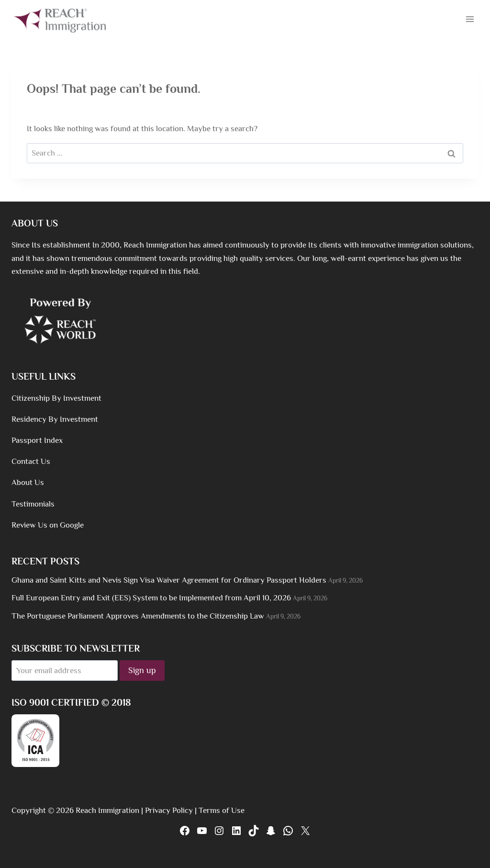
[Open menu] (470, 19)
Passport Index (37, 440)
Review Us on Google (48, 525)
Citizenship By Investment (56, 398)
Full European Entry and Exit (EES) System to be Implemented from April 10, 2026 (151, 598)
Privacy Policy (169, 810)
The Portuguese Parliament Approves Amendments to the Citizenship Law (138, 616)
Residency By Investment (55, 419)
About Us (28, 482)
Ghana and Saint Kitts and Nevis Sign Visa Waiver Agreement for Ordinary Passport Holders (169, 580)
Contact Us (31, 461)
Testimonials (33, 504)
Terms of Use (222, 810)
